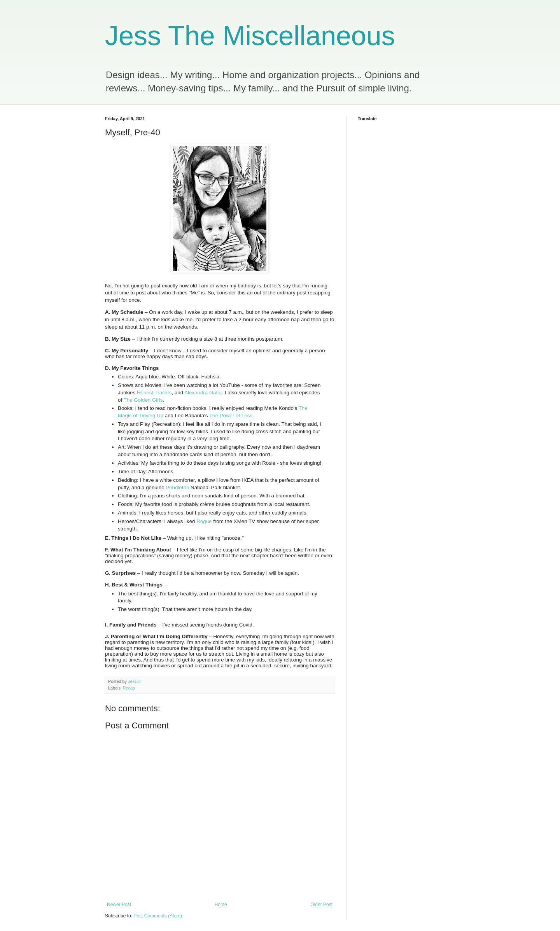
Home (221, 905)
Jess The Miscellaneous (250, 36)
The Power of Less (231, 416)
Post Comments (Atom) (158, 916)
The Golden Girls (143, 400)
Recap (129, 688)
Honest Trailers (154, 393)
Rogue (204, 521)
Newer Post (119, 905)
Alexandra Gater (203, 393)
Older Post (321, 905)
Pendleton (177, 487)
